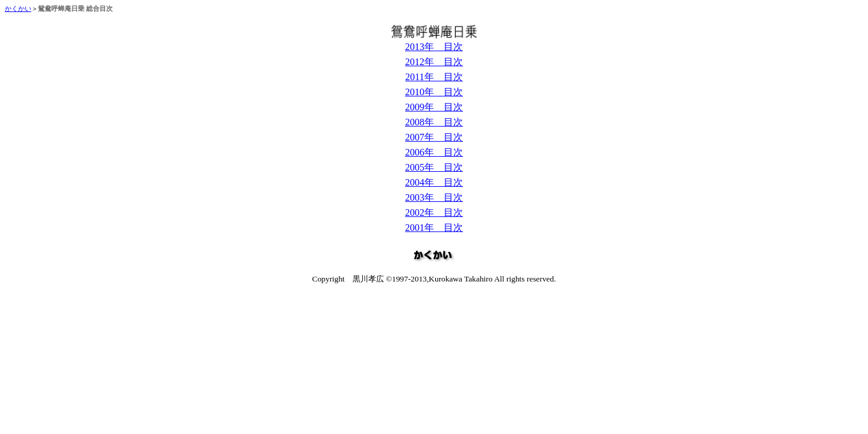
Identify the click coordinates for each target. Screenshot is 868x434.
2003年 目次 (434, 197)
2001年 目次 (434, 228)
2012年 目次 (434, 62)
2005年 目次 (434, 167)
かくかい (18, 9)
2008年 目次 (434, 122)
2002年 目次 (434, 212)
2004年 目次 (434, 182)
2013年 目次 (434, 47)
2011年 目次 (434, 77)
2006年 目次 (434, 152)
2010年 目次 (434, 92)
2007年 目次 (434, 137)
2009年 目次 (434, 107)
